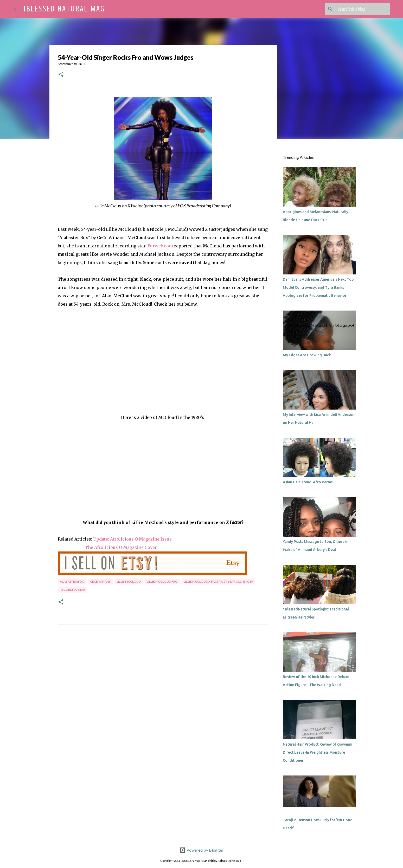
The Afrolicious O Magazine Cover (121, 547)
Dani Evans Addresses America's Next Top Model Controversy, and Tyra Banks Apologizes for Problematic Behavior (318, 287)
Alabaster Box (72, 581)
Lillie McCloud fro (162, 581)
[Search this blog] (363, 9)
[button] (61, 75)
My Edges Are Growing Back (307, 355)
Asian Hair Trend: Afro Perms (308, 482)
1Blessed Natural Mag (64, 9)
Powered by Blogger (201, 850)
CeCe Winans (100, 581)
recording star (72, 590)
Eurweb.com (160, 246)
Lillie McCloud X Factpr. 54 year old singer (218, 581)
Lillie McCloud (129, 581)
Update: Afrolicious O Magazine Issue (132, 539)
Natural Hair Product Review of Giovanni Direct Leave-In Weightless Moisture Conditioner (318, 752)
